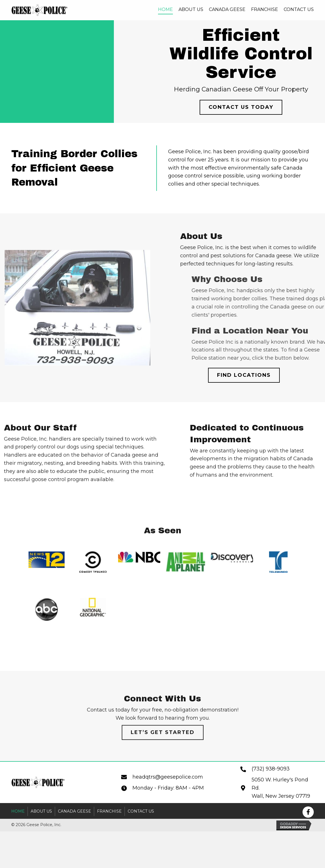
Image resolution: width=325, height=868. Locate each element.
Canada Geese (75, 811)
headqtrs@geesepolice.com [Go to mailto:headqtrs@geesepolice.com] (168, 777)
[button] (242, 107)
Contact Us (141, 811)
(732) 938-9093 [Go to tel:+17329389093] (271, 769)
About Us (41, 811)
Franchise (109, 811)
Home (18, 811)
